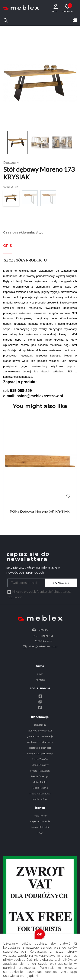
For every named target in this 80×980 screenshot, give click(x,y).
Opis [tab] (8, 246)
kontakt (40, 680)
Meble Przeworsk (40, 771)
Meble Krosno (40, 788)
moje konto (40, 816)
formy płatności (40, 827)
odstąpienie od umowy (40, 742)
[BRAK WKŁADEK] (11, 199)
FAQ (40, 833)
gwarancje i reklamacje (40, 736)
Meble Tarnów (40, 759)
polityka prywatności (40, 731)
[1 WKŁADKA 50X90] (30, 199)
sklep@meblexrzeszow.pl (40, 646)
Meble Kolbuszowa (40, 794)
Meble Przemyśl (40, 776)
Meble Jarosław (40, 765)
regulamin (40, 725)
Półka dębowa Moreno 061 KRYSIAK (40, 511)
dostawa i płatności (40, 748)
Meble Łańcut (40, 799)
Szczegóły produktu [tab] (25, 260)
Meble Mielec (40, 782)
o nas (40, 674)
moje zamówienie (40, 821)
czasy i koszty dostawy (40, 754)
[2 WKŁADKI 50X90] (49, 199)
